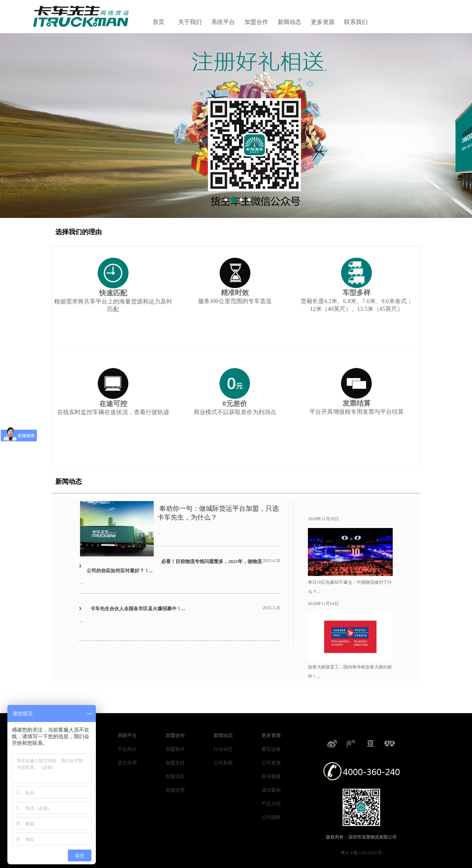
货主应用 (127, 763)
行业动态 (223, 749)
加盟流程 (175, 776)
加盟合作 (256, 22)
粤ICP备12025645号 (361, 853)
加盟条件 (175, 749)
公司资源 (271, 763)
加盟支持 (175, 763)
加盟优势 (175, 790)
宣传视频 (271, 776)
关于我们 (190, 22)
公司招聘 (271, 817)
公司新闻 (223, 763)
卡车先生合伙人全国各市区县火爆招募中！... (138, 609)
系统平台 (223, 22)
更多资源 (323, 22)
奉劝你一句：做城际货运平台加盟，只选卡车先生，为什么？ (218, 513)
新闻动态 (289, 22)
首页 (159, 22)
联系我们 (356, 22)
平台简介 (127, 749)
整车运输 (271, 749)
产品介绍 (271, 804)
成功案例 (271, 790)
